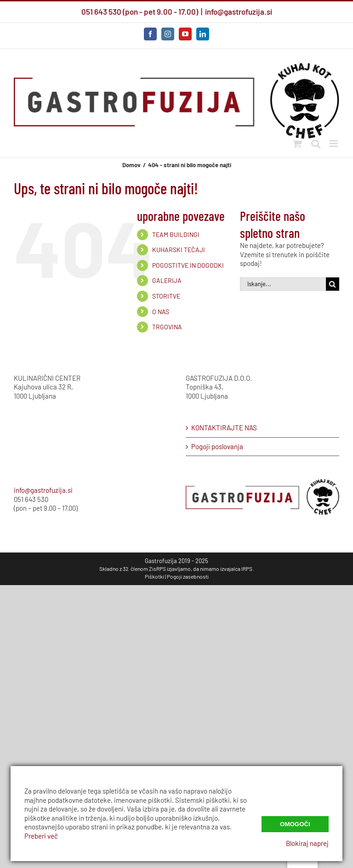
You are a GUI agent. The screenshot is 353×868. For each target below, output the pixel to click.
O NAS (161, 312)
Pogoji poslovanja (217, 446)
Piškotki (154, 576)
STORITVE (166, 296)
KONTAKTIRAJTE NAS (224, 428)
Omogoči (295, 824)
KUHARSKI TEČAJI (179, 250)
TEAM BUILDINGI (176, 234)
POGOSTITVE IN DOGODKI (188, 265)
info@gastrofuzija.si (239, 11)
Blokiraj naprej (307, 843)
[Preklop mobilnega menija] (334, 144)
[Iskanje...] (283, 284)
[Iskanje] (333, 284)
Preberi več (41, 836)
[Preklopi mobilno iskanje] (316, 144)
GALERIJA (167, 280)
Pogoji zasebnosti (188, 576)
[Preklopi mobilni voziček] (297, 144)
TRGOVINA (167, 327)
